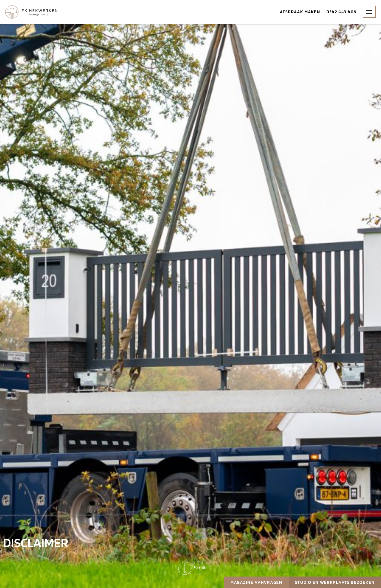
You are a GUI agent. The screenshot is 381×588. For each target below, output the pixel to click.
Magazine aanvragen (256, 582)
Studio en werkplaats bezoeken (335, 582)
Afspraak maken (300, 12)
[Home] (31, 12)
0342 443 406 (342, 12)
